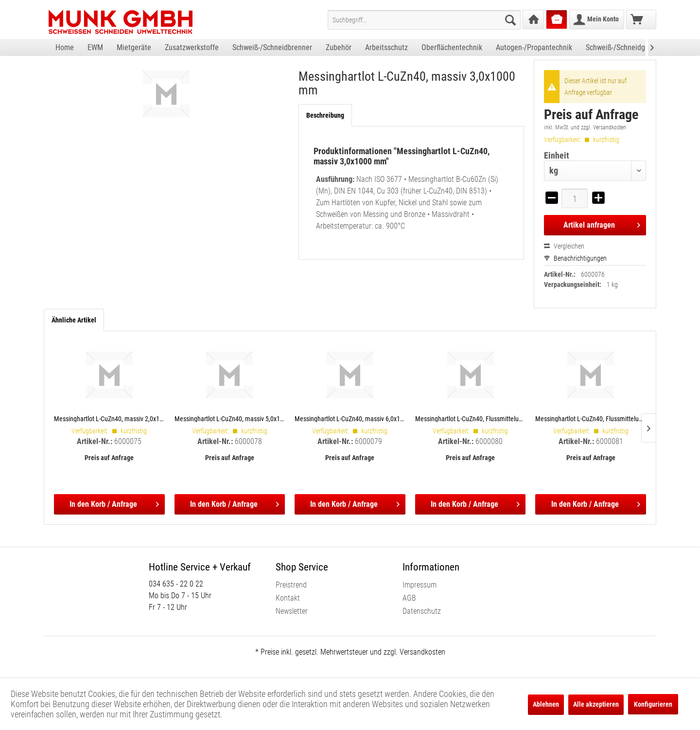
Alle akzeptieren (596, 704)
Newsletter (292, 611)
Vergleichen (564, 246)
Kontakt (288, 598)
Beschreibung (325, 115)
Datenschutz (422, 611)
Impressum (420, 585)
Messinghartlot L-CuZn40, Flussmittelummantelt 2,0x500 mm (471, 418)
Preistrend (291, 585)
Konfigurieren (653, 704)
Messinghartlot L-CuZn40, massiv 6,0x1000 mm (350, 418)
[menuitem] (424, 20)
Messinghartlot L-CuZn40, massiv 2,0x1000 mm (109, 418)
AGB (409, 598)
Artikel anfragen (602, 223)
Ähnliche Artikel (74, 320)
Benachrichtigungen (575, 258)
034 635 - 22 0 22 (176, 584)
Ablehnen (546, 704)
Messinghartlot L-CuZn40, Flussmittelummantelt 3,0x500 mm (591, 418)
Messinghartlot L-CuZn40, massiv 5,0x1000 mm (230, 418)
